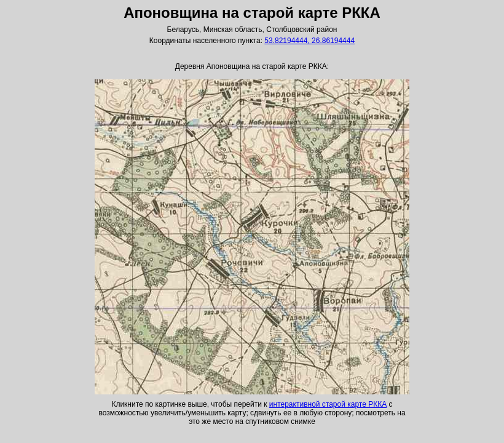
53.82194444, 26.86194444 (309, 41)
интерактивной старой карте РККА (328, 404)
